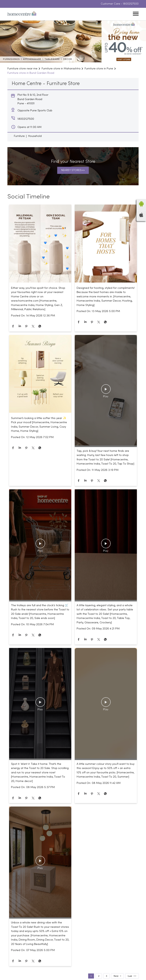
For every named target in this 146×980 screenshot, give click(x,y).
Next (116, 976)
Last (130, 976)
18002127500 (131, 4)
